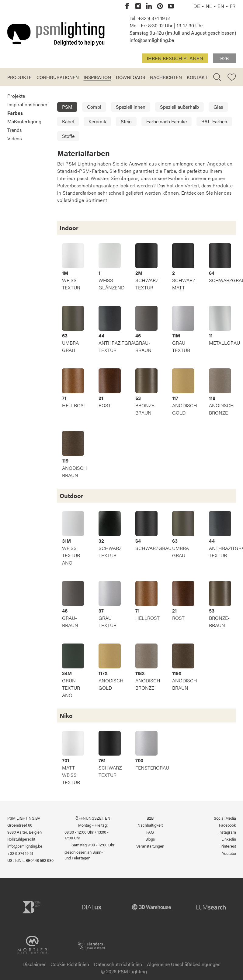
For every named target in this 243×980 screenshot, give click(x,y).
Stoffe (68, 136)
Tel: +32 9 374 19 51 (150, 18)
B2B (224, 58)
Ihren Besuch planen (175, 58)
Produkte (19, 77)
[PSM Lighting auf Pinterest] (160, 6)
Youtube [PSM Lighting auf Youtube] (229, 853)
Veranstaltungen (150, 846)
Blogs (150, 839)
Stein (126, 121)
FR (233, 6)
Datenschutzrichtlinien (118, 964)
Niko (66, 715)
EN (221, 6)
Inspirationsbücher (27, 104)
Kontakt (197, 77)
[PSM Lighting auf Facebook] (127, 6)
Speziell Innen (131, 107)
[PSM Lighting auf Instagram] (138, 6)
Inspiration (97, 77)
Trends (15, 130)
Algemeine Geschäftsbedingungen (184, 964)
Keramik (97, 121)
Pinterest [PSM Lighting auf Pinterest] (228, 846)
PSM (67, 107)
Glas (218, 107)
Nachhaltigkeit (150, 825)
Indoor (69, 228)
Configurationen (58, 77)
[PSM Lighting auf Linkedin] (149, 6)
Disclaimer (34, 964)
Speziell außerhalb (179, 107)
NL (209, 6)
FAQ (150, 832)
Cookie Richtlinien (70, 964)
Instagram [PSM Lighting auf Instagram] (227, 832)
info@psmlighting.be (152, 40)
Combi (94, 107)
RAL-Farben (214, 121)
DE (197, 6)
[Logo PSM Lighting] (56, 34)
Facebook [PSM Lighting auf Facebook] (227, 825)
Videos (15, 138)
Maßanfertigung (24, 121)
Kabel (68, 121)
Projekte (16, 96)
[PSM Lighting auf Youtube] (171, 6)
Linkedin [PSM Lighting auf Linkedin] (229, 839)
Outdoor (71, 495)
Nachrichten (166, 77)
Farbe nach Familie (167, 121)
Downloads (130, 77)
